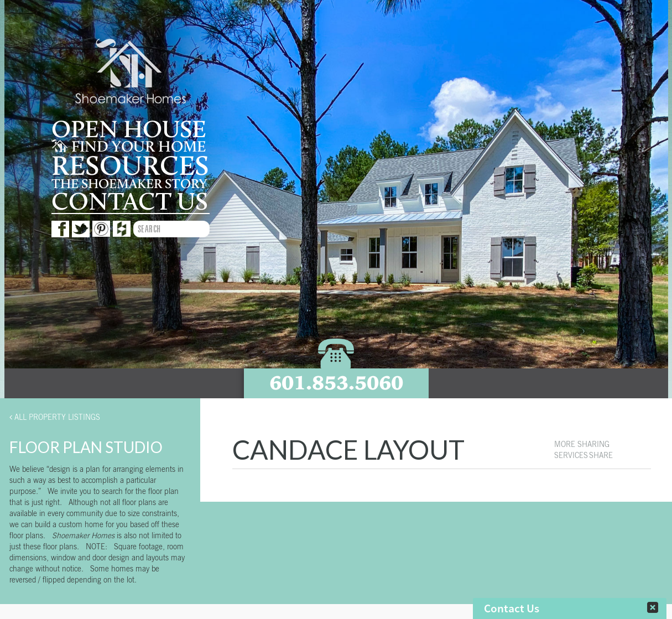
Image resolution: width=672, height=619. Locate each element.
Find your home (129, 147)
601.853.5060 (336, 383)
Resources (130, 167)
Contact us (130, 202)
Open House (129, 130)
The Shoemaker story (129, 184)
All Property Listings (55, 417)
